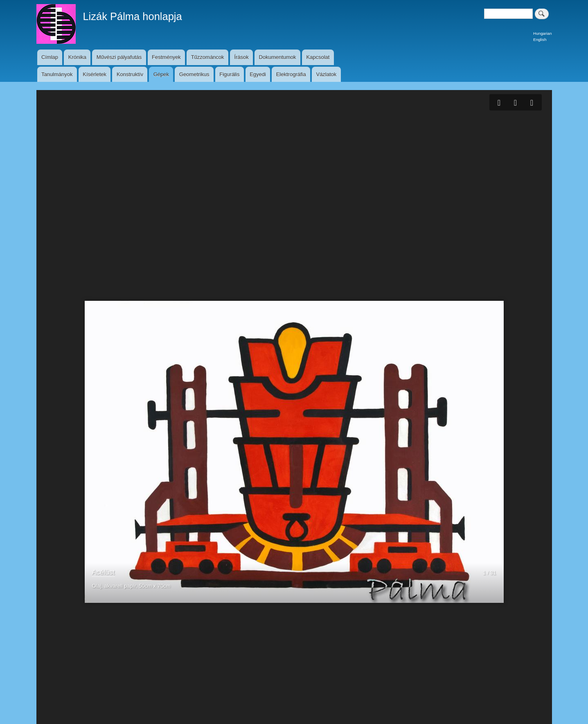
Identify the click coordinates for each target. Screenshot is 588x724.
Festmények (166, 57)
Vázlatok (326, 74)
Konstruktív (130, 74)
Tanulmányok (57, 74)
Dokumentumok (278, 57)
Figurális (229, 74)
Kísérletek (95, 74)
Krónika (77, 57)
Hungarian (542, 33)
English (540, 39)
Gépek (161, 74)
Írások (241, 57)
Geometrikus (194, 74)
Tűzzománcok (208, 57)
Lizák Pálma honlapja (132, 16)
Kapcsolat (318, 57)
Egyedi (258, 74)
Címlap (50, 57)
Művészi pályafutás (119, 57)
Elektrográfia (291, 74)
